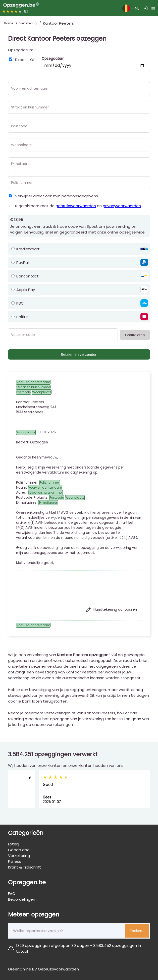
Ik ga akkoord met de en (78, 206)
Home (9, 23)
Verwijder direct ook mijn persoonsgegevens (57, 196)
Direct (21, 60)
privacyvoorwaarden (122, 206)
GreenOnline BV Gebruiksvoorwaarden (43, 969)
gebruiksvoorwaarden (76, 206)
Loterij (14, 844)
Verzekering (28, 23)
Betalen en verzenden (79, 354)
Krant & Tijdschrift (24, 867)
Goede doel (19, 850)
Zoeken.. (137, 931)
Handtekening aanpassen (111, 610)
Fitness (15, 861)
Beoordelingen (22, 899)
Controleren (135, 335)
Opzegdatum (21, 50)
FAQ (12, 893)
